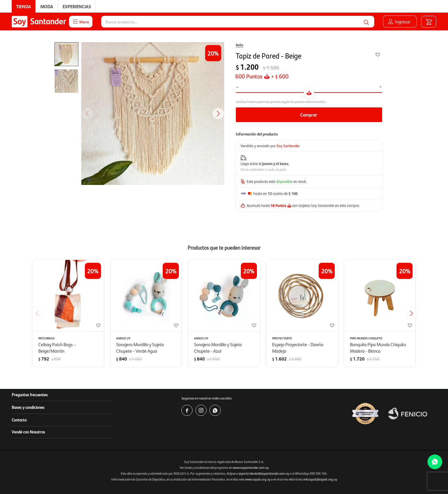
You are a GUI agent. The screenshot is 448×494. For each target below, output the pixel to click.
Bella (240, 45)
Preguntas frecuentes (30, 394)
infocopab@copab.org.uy (320, 479)
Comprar (309, 115)
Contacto (19, 420)
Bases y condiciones (28, 407)
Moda (47, 6)
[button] (366, 22)
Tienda (24, 6)
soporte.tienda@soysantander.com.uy (264, 473)
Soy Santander (288, 146)
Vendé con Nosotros (28, 432)
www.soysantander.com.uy (251, 468)
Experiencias (77, 6)
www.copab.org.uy (258, 479)
